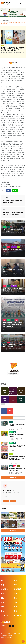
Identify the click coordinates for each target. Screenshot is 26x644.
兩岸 (2, 602)
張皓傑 (6, 233)
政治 (5, 227)
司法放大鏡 (5, 615)
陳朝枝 (6, 253)
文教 (19, 247)
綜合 (19, 286)
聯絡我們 (19, 633)
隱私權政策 (4, 635)
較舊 (5, 210)
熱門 (5, 286)
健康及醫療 (14, 247)
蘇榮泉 (12, 472)
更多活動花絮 (13, 531)
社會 (9, 227)
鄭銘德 (4, 53)
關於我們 (14, 633)
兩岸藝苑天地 (18, 615)
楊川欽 (6, 348)
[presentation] (2, 13)
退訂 (13, 501)
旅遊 (2, 607)
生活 (9, 247)
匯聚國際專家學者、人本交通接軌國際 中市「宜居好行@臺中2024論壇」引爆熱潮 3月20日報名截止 (13, 324)
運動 (15, 594)
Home (2, 21)
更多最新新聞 (13, 477)
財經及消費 (18, 589)
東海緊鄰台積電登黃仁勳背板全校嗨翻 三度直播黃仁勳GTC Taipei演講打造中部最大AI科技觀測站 (17, 458)
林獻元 (6, 273)
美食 (2, 611)
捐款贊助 (8, 633)
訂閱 (6, 501)
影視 (2, 594)
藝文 (3, 46)
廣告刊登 (3, 633)
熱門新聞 (19, 418)
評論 (2, 598)
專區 (15, 611)
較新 (5, 198)
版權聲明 (10, 635)
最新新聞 (7, 21)
